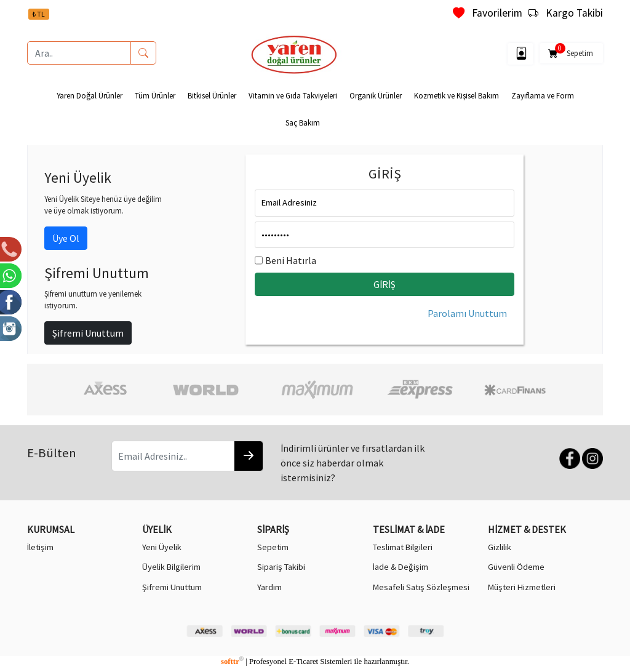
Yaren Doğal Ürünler (90, 95)
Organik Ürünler (376, 95)
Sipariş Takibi (281, 567)
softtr (232, 662)
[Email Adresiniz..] (173, 456)
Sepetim (571, 51)
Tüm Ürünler (155, 95)
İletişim (40, 547)
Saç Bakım (303, 122)
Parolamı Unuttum (467, 313)
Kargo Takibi (566, 13)
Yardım (269, 587)
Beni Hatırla (291, 260)
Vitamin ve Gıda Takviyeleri (293, 95)
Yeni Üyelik (162, 547)
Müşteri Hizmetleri (522, 587)
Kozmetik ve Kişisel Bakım (457, 95)
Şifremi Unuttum (88, 333)
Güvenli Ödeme (516, 567)
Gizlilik (500, 547)
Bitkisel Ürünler (212, 95)
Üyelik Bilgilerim (171, 567)
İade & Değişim (401, 567)
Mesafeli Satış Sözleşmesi (421, 587)
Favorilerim (488, 13)
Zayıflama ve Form (543, 95)
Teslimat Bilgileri (403, 547)
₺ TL (39, 14)
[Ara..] (79, 53)
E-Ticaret (303, 662)
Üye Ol (66, 238)
